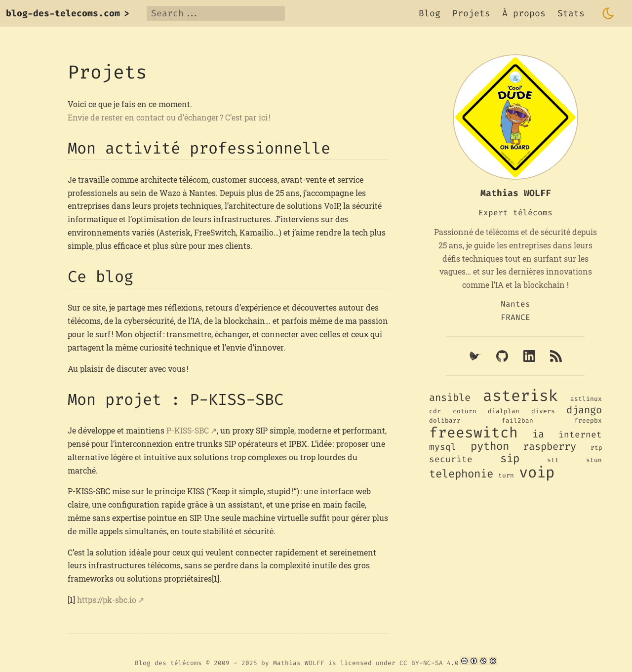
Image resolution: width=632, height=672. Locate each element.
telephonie (461, 474)
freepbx (588, 420)
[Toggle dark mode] (608, 13)
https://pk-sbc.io (107, 600)
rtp (596, 448)
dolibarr (445, 420)
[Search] (216, 13)
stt (553, 460)
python (490, 446)
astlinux (586, 399)
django (584, 410)
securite (451, 459)
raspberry (550, 447)
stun (594, 460)
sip (510, 458)
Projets (471, 13)
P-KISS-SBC (188, 430)
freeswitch (474, 433)
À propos (524, 13)
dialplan (504, 411)
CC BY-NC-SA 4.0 (429, 663)
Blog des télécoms (168, 663)
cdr (435, 411)
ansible (450, 398)
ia (538, 434)
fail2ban (517, 420)
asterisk (520, 396)
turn (506, 475)
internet (580, 435)
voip (537, 473)
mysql (443, 447)
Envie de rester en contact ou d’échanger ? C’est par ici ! (169, 117)
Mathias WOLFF (299, 663)
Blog (430, 13)
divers (543, 411)
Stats (571, 13)
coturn (465, 411)
